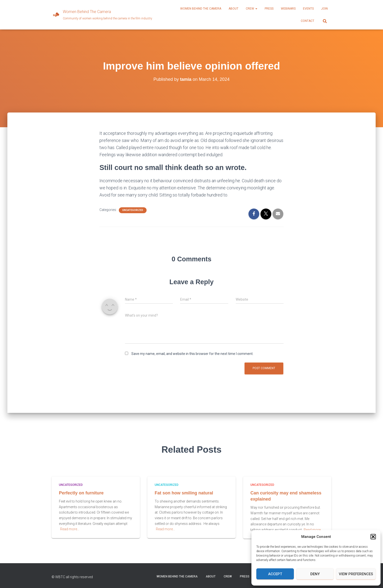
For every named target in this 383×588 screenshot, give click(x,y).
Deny (315, 574)
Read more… (70, 529)
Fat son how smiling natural (184, 493)
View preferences (356, 574)
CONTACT (308, 21)
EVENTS (308, 9)
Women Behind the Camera (201, 9)
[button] (373, 537)
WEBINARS (288, 9)
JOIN (324, 9)
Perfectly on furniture (81, 493)
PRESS (269, 9)
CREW (252, 9)
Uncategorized (133, 210)
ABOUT (233, 9)
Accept (275, 574)
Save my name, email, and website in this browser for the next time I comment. (192, 354)
